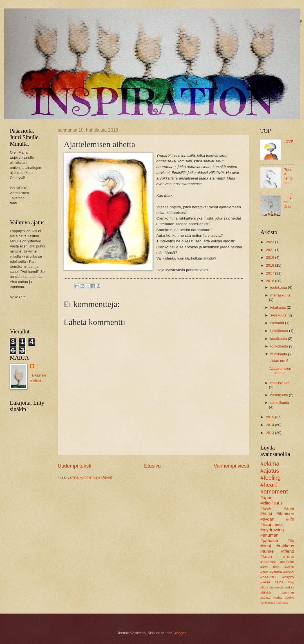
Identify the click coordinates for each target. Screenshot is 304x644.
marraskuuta (280, 295)
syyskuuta (279, 315)
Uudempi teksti (74, 466)
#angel (289, 572)
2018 (271, 265)
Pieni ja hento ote (288, 176)
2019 (271, 257)
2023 (271, 242)
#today (277, 597)
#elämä (270, 463)
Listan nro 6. (279, 361)
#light (264, 587)
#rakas (289, 587)
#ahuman (269, 535)
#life (290, 519)
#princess (282, 603)
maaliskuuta (280, 383)
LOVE (288, 142)
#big (291, 582)
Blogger (180, 633)
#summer (287, 592)
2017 (271, 273)
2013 (271, 433)
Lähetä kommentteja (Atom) (90, 477)
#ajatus (270, 471)
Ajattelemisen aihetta (280, 371)
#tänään (266, 592)
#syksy (265, 597)
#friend (288, 551)
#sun (264, 572)
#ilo (291, 540)
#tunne (267, 551)
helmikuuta (280, 395)
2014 (271, 425)
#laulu (289, 567)
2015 (271, 417)
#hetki (266, 514)
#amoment (274, 491)
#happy (288, 577)
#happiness (271, 524)
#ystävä (276, 572)
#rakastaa (268, 562)
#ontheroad (268, 603)
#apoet (267, 498)
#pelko (289, 597)
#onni (266, 546)
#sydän (267, 519)
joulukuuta (279, 287)
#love (266, 508)
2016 (271, 281)
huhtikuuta (279, 354)
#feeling (271, 478)
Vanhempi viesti (231, 466)
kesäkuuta (279, 339)
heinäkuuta (280, 331)
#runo (289, 556)
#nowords (276, 587)
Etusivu (152, 466)
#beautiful (268, 577)
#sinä (279, 582)
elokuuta (278, 323)
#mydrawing (272, 530)
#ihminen (285, 514)
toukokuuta (280, 346)
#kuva (266, 556)
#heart (269, 485)
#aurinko (287, 562)
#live (264, 567)
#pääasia (269, 540)
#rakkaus (285, 546)
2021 (271, 250)
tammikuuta (280, 403)
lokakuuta (279, 307)
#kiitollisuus (271, 503)
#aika (289, 508)
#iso (276, 567)
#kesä (265, 582)
